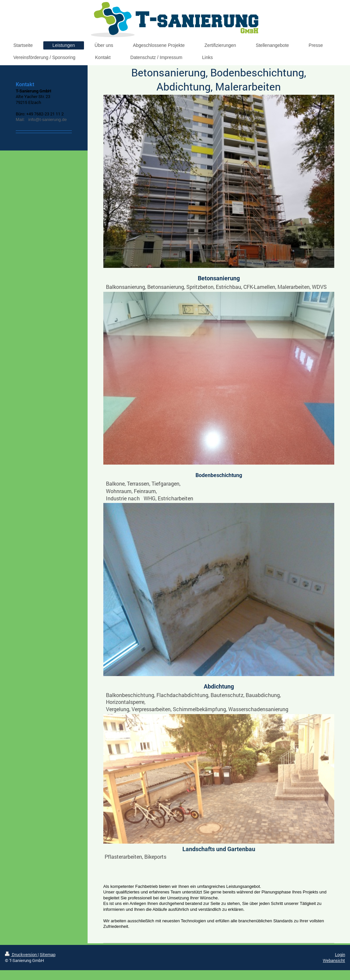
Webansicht (334, 960)
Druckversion (21, 954)
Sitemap (48, 954)
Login (340, 954)
